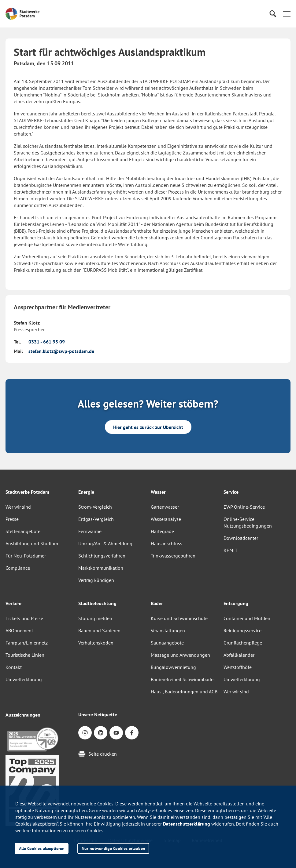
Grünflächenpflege (243, 643)
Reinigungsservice (242, 630)
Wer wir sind (18, 507)
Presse (12, 519)
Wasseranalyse (166, 519)
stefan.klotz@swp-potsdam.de (61, 351)
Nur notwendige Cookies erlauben (113, 848)
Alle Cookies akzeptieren (42, 848)
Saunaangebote (167, 643)
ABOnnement (19, 630)
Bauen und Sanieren (99, 630)
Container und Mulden (247, 618)
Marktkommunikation (101, 568)
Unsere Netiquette (98, 714)
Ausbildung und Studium (32, 543)
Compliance (18, 568)
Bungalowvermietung (173, 667)
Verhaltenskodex (96, 643)
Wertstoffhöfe (238, 667)
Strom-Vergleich (95, 507)
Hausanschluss (166, 543)
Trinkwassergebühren (173, 556)
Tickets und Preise (24, 618)
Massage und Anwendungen (180, 655)
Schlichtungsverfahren (102, 556)
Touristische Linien (25, 655)
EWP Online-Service (244, 507)
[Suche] (273, 14)
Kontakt (14, 667)
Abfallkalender (239, 655)
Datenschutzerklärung (187, 824)
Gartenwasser (165, 507)
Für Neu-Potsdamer (26, 556)
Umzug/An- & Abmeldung (105, 543)
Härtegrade (162, 531)
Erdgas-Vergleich (96, 519)
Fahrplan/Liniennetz (27, 643)
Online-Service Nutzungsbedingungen (248, 522)
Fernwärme (90, 531)
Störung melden (95, 618)
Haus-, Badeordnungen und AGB (184, 692)
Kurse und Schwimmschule (179, 618)
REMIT (231, 550)
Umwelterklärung (24, 679)
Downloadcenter (241, 538)
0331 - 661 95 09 (47, 342)
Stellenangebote (23, 531)
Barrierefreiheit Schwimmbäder (183, 679)
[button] (287, 14)
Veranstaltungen (168, 630)
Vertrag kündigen (96, 580)
